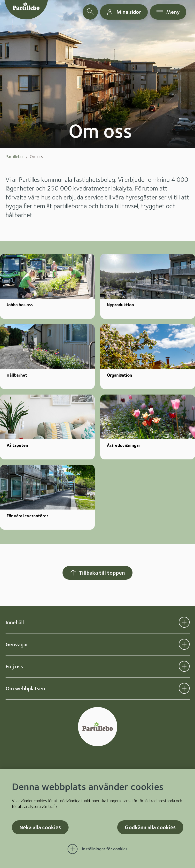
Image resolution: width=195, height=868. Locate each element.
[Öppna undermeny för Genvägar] (184, 644)
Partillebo (14, 156)
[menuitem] (18, 157)
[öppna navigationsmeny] (168, 12)
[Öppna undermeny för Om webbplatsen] (184, 688)
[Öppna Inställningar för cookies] (98, 849)
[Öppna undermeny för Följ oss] (184, 666)
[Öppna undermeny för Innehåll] (184, 622)
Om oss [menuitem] (36, 156)
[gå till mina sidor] (124, 12)
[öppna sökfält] (90, 12)
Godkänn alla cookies (150, 827)
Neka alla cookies (40, 827)
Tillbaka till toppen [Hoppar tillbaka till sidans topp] (97, 573)
